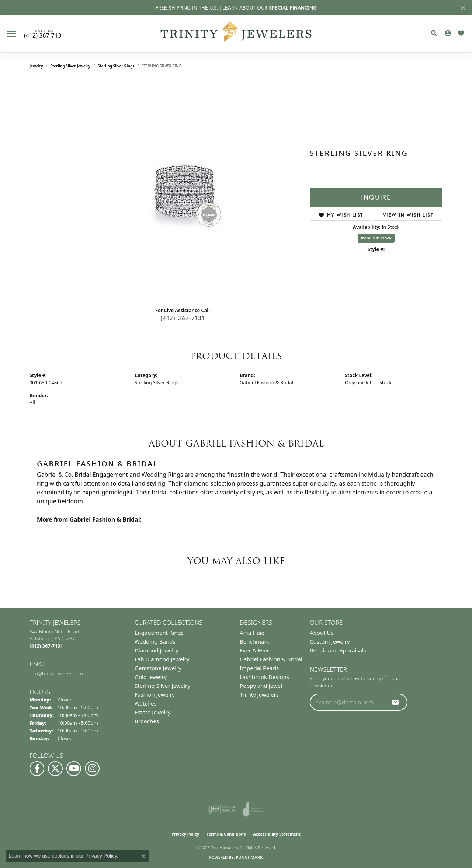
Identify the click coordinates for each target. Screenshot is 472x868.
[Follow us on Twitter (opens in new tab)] (55, 769)
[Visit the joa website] (253, 809)
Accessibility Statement (277, 834)
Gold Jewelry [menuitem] (151, 677)
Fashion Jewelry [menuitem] (155, 694)
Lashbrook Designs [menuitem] (264, 677)
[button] (434, 33)
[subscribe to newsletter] (396, 702)
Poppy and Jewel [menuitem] (261, 686)
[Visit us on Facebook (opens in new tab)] (37, 769)
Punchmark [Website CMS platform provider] (249, 857)
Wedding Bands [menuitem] (155, 641)
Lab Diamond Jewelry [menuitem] (162, 659)
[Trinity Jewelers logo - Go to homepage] (236, 34)
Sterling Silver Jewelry (71, 66)
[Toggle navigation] (12, 34)
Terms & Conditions (226, 834)
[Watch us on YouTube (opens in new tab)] (74, 769)
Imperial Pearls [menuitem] (259, 668)
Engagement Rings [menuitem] (159, 633)
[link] (44, 34)
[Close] (463, 8)
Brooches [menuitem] (147, 721)
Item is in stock (376, 238)
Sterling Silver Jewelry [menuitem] (162, 686)
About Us (322, 633)
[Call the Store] (46, 646)
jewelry (36, 66)
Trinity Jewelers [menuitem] (259, 694)
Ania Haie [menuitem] (252, 633)
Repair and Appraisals (338, 650)
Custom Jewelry (330, 641)
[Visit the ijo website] (221, 809)
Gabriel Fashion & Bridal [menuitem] (271, 659)
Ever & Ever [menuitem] (254, 650)
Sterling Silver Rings (116, 66)
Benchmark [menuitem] (255, 641)
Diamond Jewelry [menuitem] (157, 650)
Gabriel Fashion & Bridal (266, 382)
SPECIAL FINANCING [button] (293, 8)
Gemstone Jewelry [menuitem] (158, 668)
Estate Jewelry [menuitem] (152, 712)
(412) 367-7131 (183, 318)
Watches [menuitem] (146, 703)
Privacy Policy (185, 834)
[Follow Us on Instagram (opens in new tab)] (92, 769)
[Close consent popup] (143, 856)
